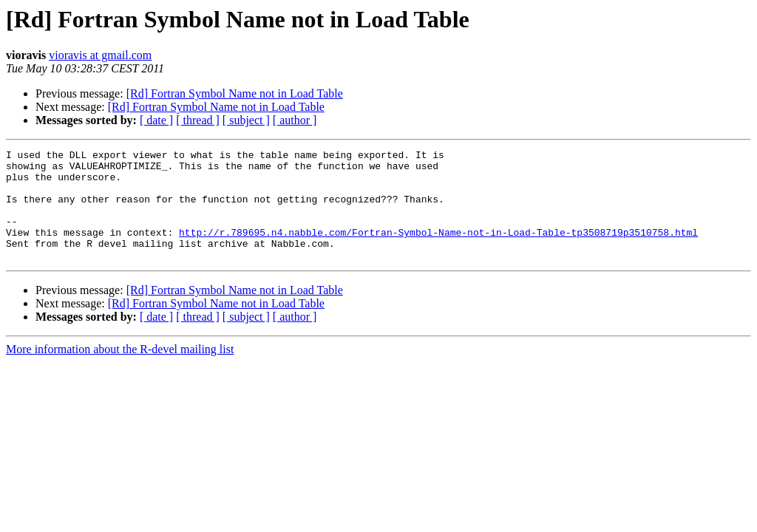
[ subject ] (246, 120)
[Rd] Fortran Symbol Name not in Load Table (235, 93)
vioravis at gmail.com (100, 55)
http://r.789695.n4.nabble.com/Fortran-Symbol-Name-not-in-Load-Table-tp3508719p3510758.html (438, 250)
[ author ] (295, 120)
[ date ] (156, 120)
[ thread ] (198, 120)
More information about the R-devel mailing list (120, 371)
